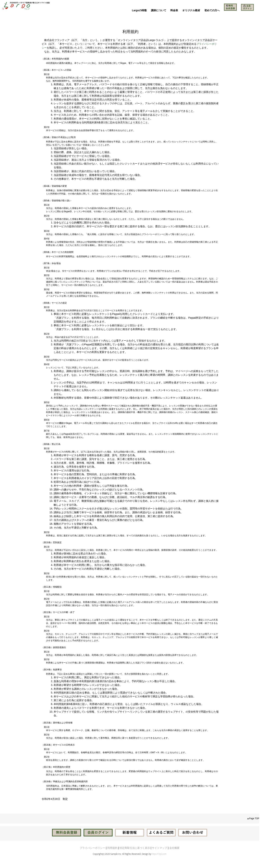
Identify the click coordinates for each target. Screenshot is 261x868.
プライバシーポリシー (92, 848)
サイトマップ (159, 848)
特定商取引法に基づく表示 (135, 848)
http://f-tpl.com (159, 854)
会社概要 (174, 848)
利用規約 (112, 848)
